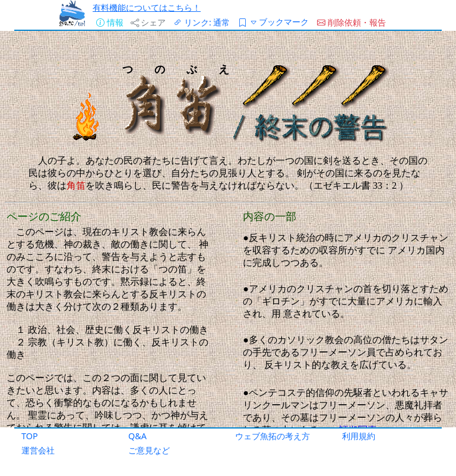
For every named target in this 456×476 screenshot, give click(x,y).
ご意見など (149, 450)
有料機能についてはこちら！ (147, 7)
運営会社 (38, 450)
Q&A (137, 436)
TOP (30, 436)
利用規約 (359, 436)
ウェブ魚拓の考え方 (273, 436)
